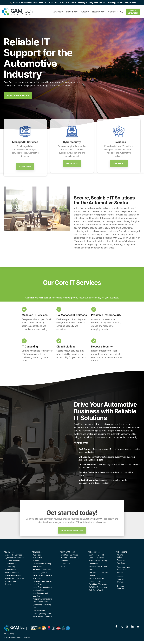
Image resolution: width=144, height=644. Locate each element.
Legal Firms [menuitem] (38, 584)
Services (58, 12)
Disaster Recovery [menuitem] (12, 561)
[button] (117, 627)
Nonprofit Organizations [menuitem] (43, 599)
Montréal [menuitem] (121, 588)
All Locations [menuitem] (121, 552)
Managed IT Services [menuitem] (13, 555)
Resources (98, 12)
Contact (113, 12)
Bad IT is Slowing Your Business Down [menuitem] (98, 580)
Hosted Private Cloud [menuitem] (13, 575)
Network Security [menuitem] (12, 572)
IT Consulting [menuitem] (10, 567)
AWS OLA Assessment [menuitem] (98, 587)
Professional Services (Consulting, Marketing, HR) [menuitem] (42, 605)
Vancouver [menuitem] (121, 570)
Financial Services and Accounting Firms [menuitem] (42, 571)
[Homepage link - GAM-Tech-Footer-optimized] (37, 630)
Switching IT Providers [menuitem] (98, 584)
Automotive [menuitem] (38, 558)
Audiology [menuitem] (37, 555)
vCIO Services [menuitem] (11, 570)
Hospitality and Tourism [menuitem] (42, 581)
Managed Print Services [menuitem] (14, 578)
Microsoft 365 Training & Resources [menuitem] (99, 562)
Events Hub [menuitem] (66, 564)
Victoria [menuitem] (120, 572)
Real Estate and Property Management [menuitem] (42, 612)
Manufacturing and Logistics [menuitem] (40, 594)
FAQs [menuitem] (63, 567)
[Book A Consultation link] (18, 96)
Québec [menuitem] (120, 586)
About (85, 12)
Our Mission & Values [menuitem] (69, 555)
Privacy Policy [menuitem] (9, 633)
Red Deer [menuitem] (121, 563)
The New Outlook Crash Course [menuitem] (99, 574)
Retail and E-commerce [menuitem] (43, 616)
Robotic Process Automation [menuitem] (12, 583)
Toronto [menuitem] (120, 579)
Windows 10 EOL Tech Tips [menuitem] (98, 568)
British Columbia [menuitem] (124, 567)
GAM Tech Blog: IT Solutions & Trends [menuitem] (97, 556)
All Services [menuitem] (9, 552)
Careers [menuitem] (64, 561)
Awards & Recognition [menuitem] (70, 558)
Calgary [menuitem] (120, 557)
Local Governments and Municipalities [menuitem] (43, 589)
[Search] (122, 12)
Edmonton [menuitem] (121, 560)
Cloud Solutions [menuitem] (11, 564)
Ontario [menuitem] (120, 577)
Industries (72, 12)
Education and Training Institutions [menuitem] (42, 565)
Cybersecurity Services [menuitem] (14, 558)
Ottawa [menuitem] (120, 582)
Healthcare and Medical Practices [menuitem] (43, 577)
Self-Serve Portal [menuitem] (96, 590)
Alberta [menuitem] (120, 555)
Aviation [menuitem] (36, 561)
